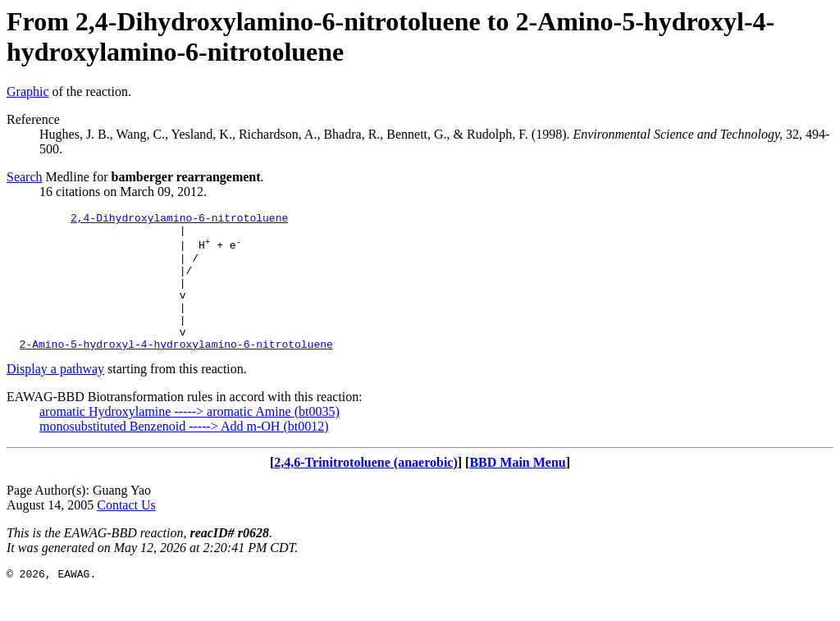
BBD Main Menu (517, 489)
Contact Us (126, 532)
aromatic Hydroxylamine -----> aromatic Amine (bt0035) (189, 438)
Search (25, 177)
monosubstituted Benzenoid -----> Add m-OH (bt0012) (184, 453)
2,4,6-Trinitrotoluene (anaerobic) (366, 489)
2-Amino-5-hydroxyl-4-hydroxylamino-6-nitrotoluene (176, 371)
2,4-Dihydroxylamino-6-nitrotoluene (179, 220)
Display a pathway (55, 396)
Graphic (28, 91)
